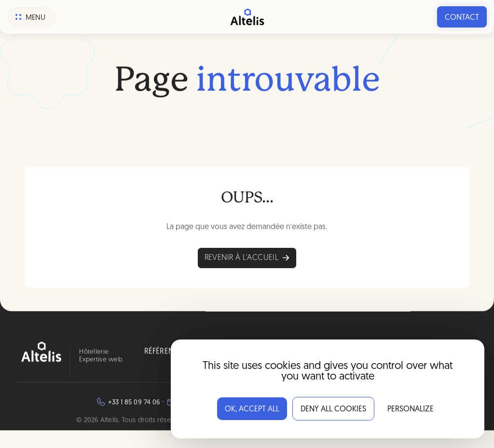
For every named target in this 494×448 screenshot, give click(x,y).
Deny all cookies (333, 409)
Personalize (411, 409)
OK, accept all (252, 409)
